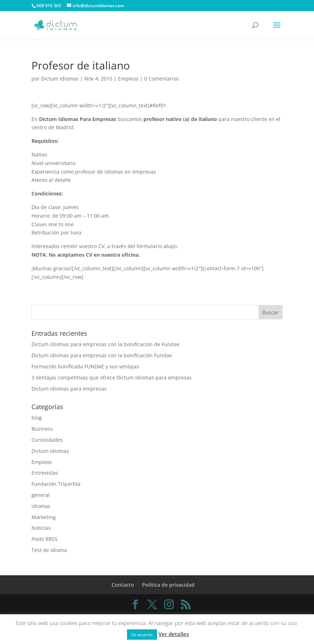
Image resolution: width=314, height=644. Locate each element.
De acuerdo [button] (142, 635)
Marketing (44, 517)
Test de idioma (49, 550)
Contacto (123, 585)
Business (42, 429)
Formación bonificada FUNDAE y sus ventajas (85, 366)
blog (37, 418)
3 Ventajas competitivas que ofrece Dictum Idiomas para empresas (112, 377)
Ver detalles (174, 634)
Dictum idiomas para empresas (69, 389)
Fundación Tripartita (56, 484)
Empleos (128, 79)
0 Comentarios (161, 79)
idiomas (41, 506)
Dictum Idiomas (60, 79)
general (41, 495)
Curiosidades (47, 440)
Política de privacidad (168, 585)
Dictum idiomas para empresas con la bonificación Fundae (102, 355)
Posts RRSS (45, 539)
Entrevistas (45, 473)
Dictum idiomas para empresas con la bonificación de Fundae (106, 344)
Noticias (41, 528)
